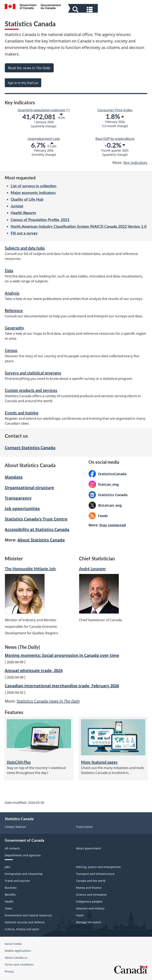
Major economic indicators (33, 193)
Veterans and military (90, 908)
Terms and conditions (19, 964)
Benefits (10, 895)
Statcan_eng (104, 484)
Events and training (22, 413)
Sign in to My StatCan (23, 83)
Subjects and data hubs (25, 248)
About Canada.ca (16, 958)
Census (11, 350)
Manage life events (89, 922)
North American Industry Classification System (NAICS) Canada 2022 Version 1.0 (79, 226)
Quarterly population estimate (41, 110)
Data (9, 270)
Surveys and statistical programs (33, 373)
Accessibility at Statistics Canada (37, 529)
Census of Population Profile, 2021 (40, 220)
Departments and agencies (23, 855)
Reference (14, 310)
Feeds (103, 516)
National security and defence (25, 922)
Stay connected (113, 525)
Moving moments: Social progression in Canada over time (62, 655)
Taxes (8, 908)
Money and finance (89, 888)
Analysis (12, 293)
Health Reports (23, 213)
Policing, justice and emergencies (98, 867)
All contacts (12, 848)
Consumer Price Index (115, 110)
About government (88, 848)
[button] (83, 9)
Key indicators (135, 163)
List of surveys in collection (34, 186)
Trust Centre (84, 827)
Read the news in (29, 68)
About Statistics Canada (41, 540)
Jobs (8, 867)
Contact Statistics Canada (30, 448)
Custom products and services (31, 390)
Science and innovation (91, 895)
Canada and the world (91, 881)
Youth (80, 915)
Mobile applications (18, 951)
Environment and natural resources (28, 915)
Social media (13, 944)
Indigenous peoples (89, 901)
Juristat (17, 206)
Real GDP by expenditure (115, 139)
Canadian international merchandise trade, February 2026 (62, 686)
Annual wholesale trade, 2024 (34, 670)
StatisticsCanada (107, 474)
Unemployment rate (44, 139)
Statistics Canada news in (48, 701)
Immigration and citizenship (24, 874)
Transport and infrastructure (95, 874)
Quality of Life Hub (27, 199)
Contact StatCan (15, 827)
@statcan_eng (105, 506)
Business (11, 888)
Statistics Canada (108, 495)
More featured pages (99, 762)
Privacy (9, 971)
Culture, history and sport (22, 929)
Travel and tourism (17, 881)
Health (9, 901)
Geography (14, 328)
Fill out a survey (24, 233)
